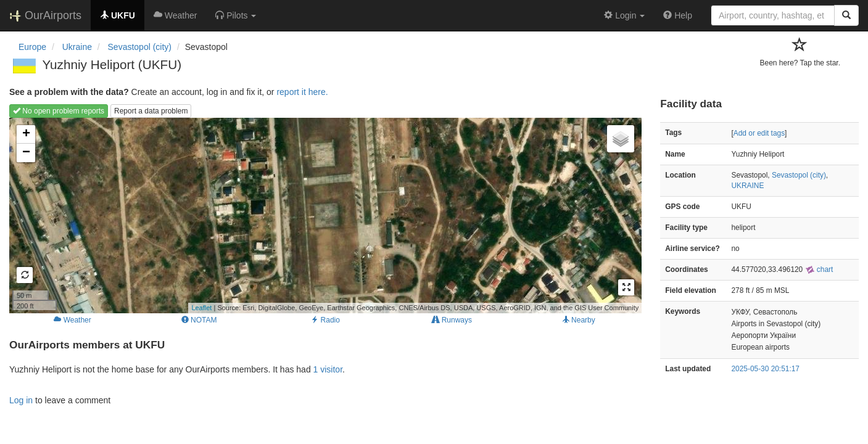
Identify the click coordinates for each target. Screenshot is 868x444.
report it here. (302, 92)
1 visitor (328, 369)
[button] (236, 15)
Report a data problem (151, 111)
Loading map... (324, 215)
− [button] (26, 153)
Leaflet (201, 308)
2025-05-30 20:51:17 (766, 369)
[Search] (846, 15)
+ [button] (26, 134)
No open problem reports (59, 111)
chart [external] (819, 269)
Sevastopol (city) (799, 175)
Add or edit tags (759, 133)
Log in (21, 400)
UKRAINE (748, 186)
